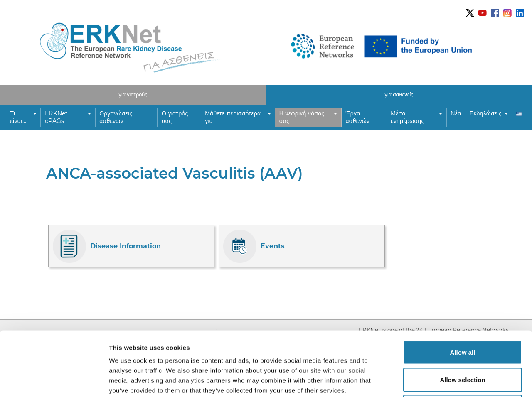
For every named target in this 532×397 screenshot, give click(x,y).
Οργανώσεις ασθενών (116, 117)
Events (254, 246)
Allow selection (462, 315)
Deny (463, 342)
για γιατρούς (133, 94)
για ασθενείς (399, 94)
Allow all (463, 288)
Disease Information (107, 246)
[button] (23, 118)
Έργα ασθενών (358, 117)
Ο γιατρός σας (175, 117)
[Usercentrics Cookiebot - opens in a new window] (54, 381)
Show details (436, 381)
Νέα (456, 113)
